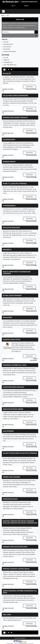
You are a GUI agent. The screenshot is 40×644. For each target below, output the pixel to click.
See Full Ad (29, 87)
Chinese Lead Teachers (11, 477)
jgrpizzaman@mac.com (15, 620)
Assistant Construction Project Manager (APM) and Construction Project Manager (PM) (20, 522)
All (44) (6, 58)
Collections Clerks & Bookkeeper (15, 96)
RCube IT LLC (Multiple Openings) (15, 184)
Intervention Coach (10, 499)
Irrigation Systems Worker (13, 409)
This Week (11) (8, 62)
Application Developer (11, 228)
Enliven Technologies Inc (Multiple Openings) (20, 453)
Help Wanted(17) (8, 44)
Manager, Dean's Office (11, 340)
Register (26, 6)
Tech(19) (6, 42)
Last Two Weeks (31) (10, 65)
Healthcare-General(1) (10, 51)
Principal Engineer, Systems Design (16, 569)
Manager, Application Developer (15, 547)
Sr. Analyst (7, 74)
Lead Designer (8, 431)
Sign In (13, 6)
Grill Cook (7, 615)
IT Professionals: (9, 206)
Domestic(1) (7, 49)
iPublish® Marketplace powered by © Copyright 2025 (20, 641)
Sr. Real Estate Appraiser (12, 296)
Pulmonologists (9, 140)
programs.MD (29, 325)
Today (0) (6, 60)
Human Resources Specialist (13, 387)
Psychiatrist (7, 317)
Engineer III (7, 250)
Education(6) (7, 47)
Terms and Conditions (20, 638)
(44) (4, 39)
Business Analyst (9, 162)
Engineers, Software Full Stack (15, 365)
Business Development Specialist (15, 118)
